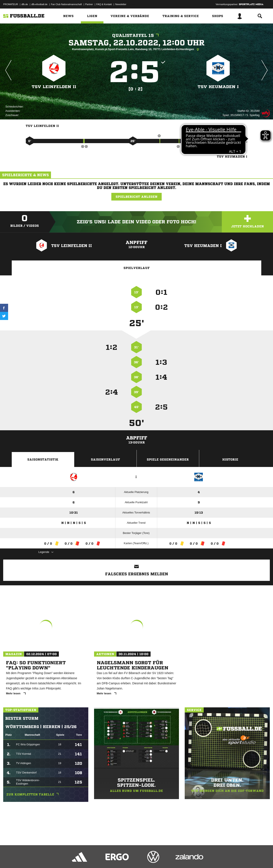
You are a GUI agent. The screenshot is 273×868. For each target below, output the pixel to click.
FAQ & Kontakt (104, 4)
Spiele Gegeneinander (168, 459)
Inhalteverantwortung (102, 858)
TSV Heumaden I (218, 87)
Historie (230, 459)
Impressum (9, 858)
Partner (89, 4)
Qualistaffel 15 (136, 36)
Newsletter (121, 4)
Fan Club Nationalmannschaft (66, 4)
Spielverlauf (137, 268)
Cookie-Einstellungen (128, 858)
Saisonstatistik (43, 459)
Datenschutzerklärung (30, 858)
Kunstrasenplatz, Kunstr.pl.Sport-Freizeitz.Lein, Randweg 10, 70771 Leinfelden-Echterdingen (136, 49)
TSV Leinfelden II (54, 87)
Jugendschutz (80, 858)
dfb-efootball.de (39, 4)
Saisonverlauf (105, 459)
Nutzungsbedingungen (57, 858)
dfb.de (25, 4)
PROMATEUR (11, 4)
